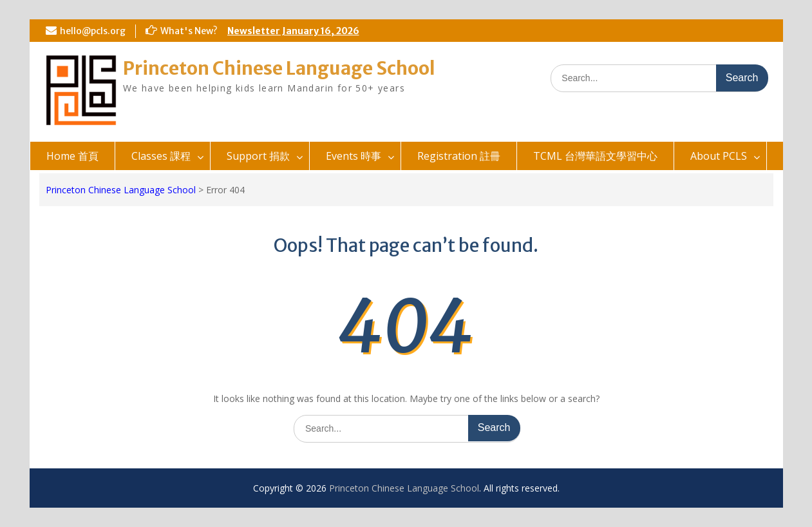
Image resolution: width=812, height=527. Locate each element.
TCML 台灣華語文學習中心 (595, 156)
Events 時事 (354, 156)
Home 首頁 (72, 156)
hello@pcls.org (93, 31)
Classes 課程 (161, 156)
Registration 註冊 (459, 156)
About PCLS (719, 156)
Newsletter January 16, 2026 (293, 31)
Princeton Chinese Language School (279, 68)
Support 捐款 (258, 156)
